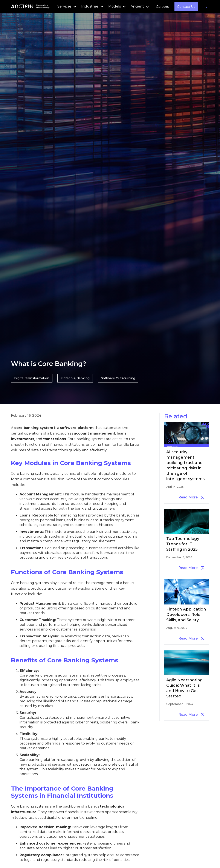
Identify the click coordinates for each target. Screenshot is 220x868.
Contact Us (186, 7)
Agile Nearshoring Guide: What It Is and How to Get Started (185, 688)
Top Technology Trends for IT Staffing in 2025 (183, 544)
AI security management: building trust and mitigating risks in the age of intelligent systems (185, 465)
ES (205, 7)
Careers (162, 7)
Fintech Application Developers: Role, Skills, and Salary (186, 615)
